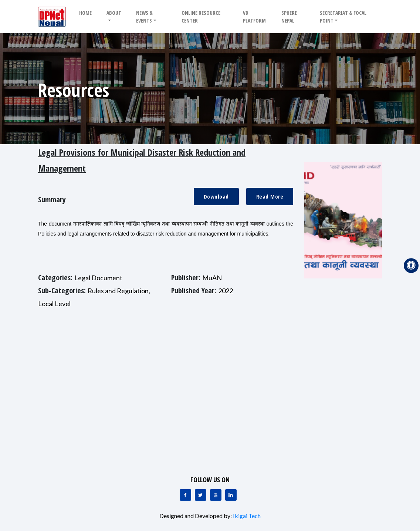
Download (216, 196)
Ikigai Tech (247, 516)
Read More (270, 196)
